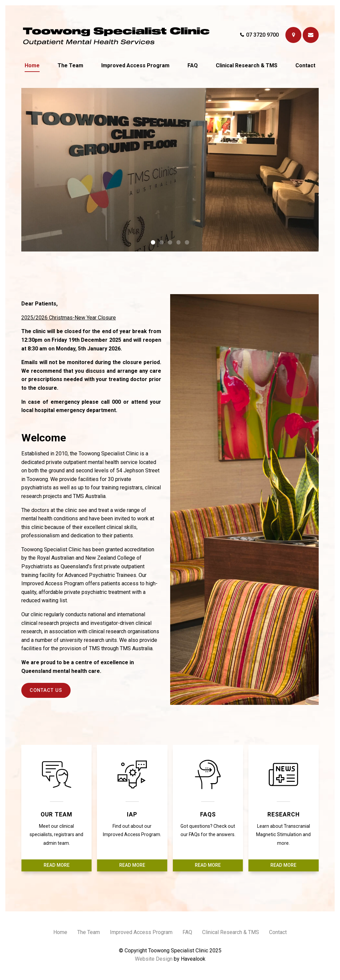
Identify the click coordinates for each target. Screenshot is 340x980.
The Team (70, 65)
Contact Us (46, 690)
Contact (305, 65)
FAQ (193, 65)
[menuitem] (60, 933)
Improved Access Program (135, 65)
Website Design (154, 959)
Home (32, 65)
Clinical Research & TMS (247, 65)
